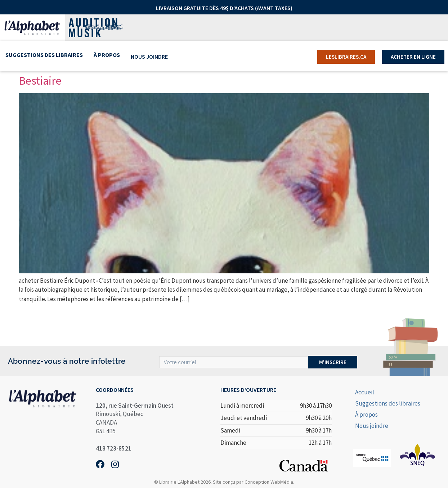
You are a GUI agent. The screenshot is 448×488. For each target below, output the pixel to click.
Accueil (365, 392)
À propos (107, 57)
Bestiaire (40, 81)
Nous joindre (149, 57)
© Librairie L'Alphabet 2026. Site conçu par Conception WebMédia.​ (224, 482)
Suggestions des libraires (44, 57)
